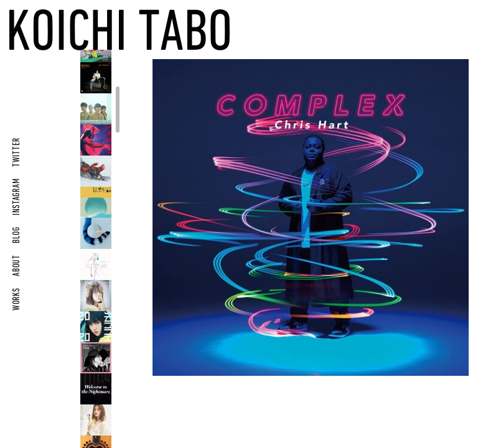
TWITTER (17, 152)
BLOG (17, 235)
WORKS (17, 299)
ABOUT (17, 265)
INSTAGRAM (17, 197)
